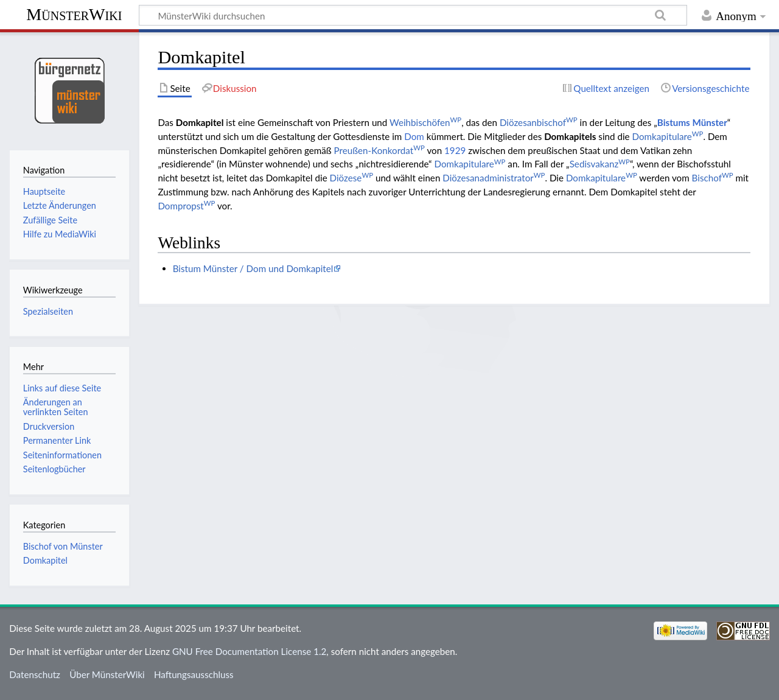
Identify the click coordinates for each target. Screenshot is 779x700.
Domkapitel (45, 560)
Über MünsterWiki (107, 674)
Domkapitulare (668, 136)
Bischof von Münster (63, 546)
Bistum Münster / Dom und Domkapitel (253, 268)
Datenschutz (35, 674)
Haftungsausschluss (194, 674)
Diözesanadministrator (494, 178)
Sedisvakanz (600, 164)
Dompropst (186, 206)
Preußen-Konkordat (379, 150)
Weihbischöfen (425, 122)
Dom (414, 136)
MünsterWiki (74, 14)
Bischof (713, 178)
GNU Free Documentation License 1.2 (249, 651)
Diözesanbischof (539, 122)
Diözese (351, 178)
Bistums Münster (692, 122)
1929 (455, 150)
